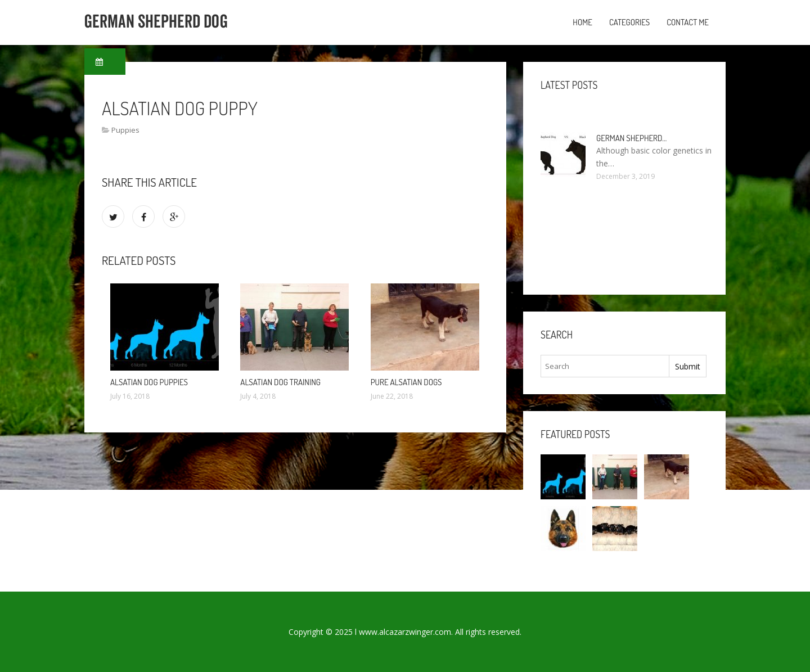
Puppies (125, 130)
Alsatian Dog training (280, 382)
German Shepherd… (631, 138)
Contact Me (688, 22)
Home (582, 22)
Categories (629, 22)
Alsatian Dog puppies (149, 382)
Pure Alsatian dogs (406, 382)
